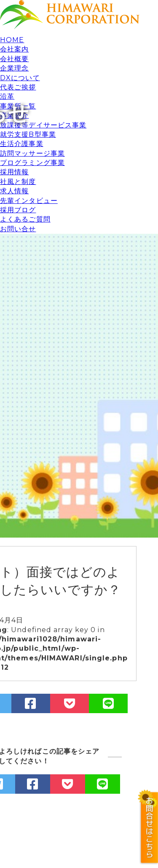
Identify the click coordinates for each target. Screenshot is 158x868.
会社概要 (14, 59)
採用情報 (14, 172)
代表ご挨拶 (18, 87)
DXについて (20, 78)
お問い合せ (18, 229)
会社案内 (14, 49)
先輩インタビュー (29, 201)
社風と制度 (18, 182)
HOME (12, 40)
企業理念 (14, 68)
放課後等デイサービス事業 (43, 125)
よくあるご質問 (25, 219)
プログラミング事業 (32, 163)
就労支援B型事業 (28, 134)
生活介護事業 (22, 144)
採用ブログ (18, 210)
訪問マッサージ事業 (32, 153)
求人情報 (14, 191)
